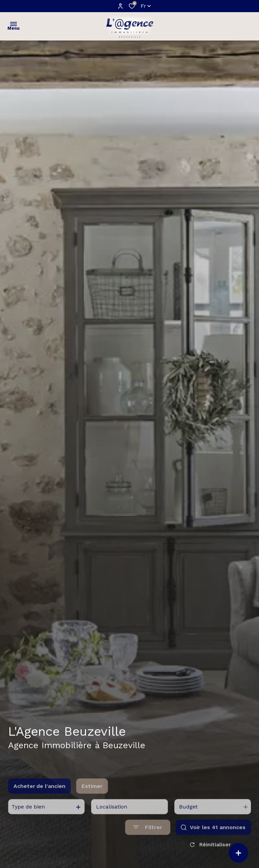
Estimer (92, 799)
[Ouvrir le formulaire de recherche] (148, 840)
